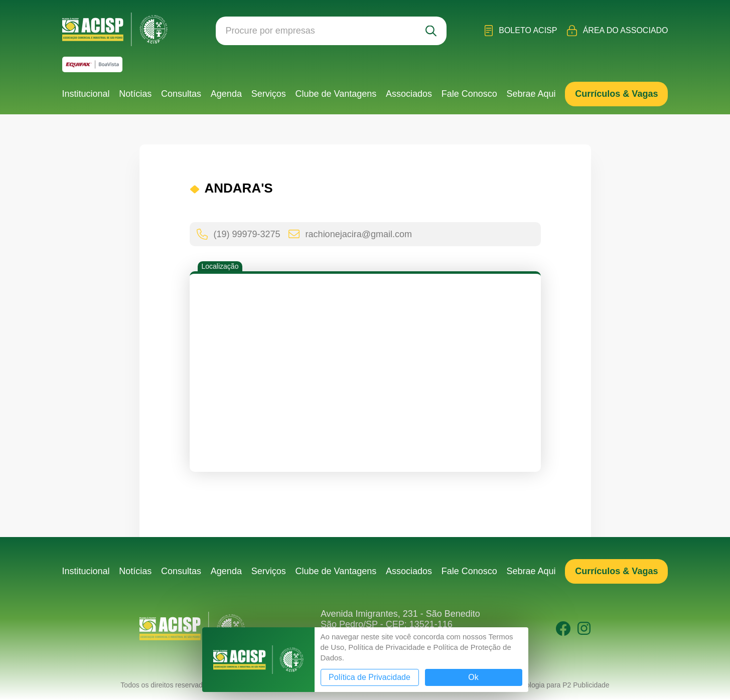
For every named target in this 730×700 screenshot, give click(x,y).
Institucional (86, 94)
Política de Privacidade (370, 677)
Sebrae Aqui (531, 94)
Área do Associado (617, 31)
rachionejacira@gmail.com (350, 234)
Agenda (226, 94)
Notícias (135, 94)
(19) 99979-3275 (239, 234)
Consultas (181, 94)
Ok (473, 677)
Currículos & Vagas (616, 94)
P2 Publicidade (586, 685)
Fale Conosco (469, 94)
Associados (409, 94)
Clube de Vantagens (336, 94)
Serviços (269, 94)
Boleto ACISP (521, 31)
